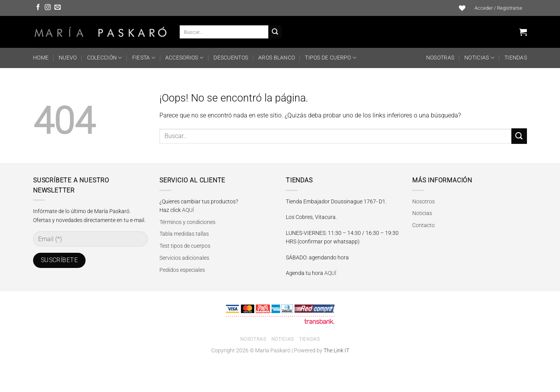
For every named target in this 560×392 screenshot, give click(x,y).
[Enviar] (275, 32)
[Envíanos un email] (58, 8)
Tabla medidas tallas (184, 234)
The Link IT (336, 351)
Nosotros (423, 201)
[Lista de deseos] (462, 8)
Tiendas (516, 58)
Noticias (479, 58)
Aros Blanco (276, 58)
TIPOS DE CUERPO (331, 58)
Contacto (423, 225)
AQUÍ (188, 210)
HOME (41, 58)
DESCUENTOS (231, 58)
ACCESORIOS (184, 58)
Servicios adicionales (184, 258)
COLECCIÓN (105, 58)
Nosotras (440, 58)
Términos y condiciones (187, 222)
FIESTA (144, 58)
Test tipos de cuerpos (185, 246)
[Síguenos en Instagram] (48, 8)
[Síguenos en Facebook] (38, 8)
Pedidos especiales (182, 270)
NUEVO (68, 58)
